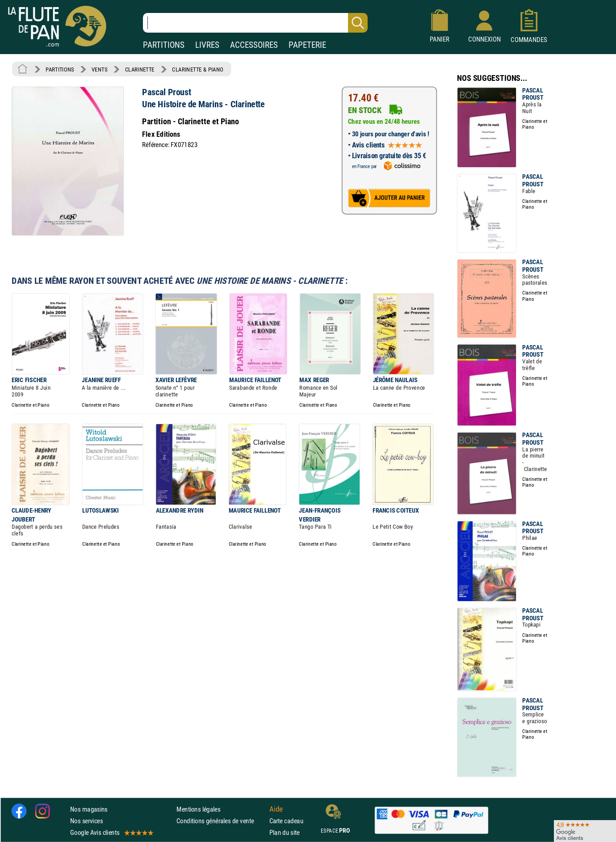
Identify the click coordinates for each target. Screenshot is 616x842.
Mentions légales (198, 809)
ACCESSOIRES (254, 45)
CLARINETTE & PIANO (198, 69)
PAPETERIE (307, 45)
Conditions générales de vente (221, 821)
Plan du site (285, 832)
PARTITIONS (164, 45)
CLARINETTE (140, 69)
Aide (276, 809)
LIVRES (207, 45)
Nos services (86, 821)
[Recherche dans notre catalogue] (255, 23)
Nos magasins (89, 809)
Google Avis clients (111, 832)
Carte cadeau (286, 821)
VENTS (99, 69)
